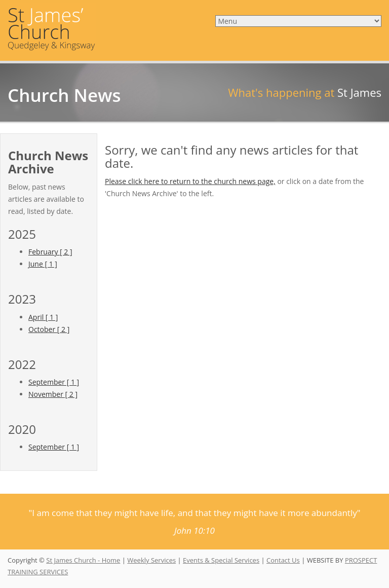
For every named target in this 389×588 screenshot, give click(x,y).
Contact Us (283, 560)
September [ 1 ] (54, 382)
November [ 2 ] (53, 394)
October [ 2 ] (49, 329)
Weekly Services (151, 560)
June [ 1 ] (43, 264)
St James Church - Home (83, 560)
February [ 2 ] (50, 252)
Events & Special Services (221, 560)
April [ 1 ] (43, 317)
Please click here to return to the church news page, (190, 181)
